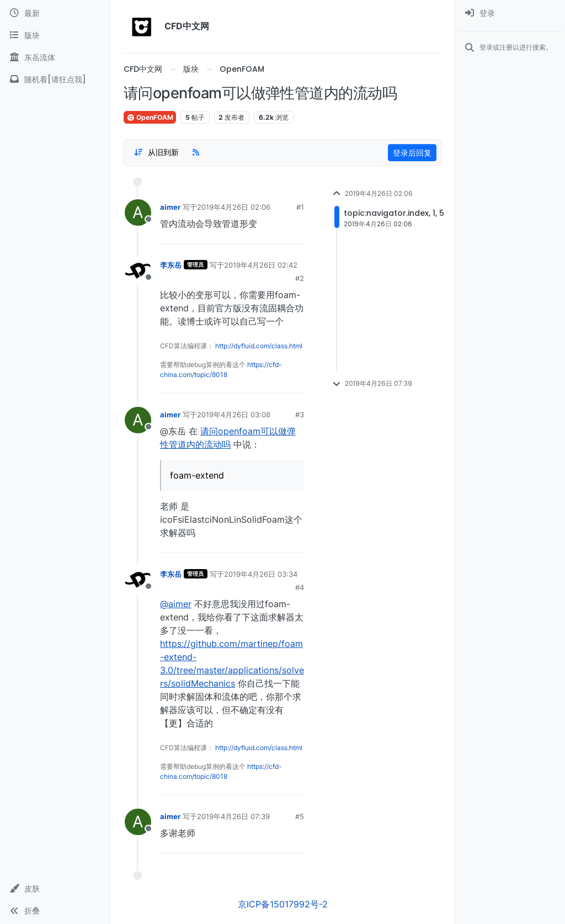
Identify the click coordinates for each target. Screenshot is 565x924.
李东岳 (171, 265)
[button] (55, 889)
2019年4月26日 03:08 (234, 415)
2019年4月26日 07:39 (233, 816)
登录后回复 (412, 153)
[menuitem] (510, 13)
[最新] (55, 13)
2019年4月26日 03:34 (261, 574)
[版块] (55, 35)
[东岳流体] (55, 57)
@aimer (176, 604)
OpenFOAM (150, 117)
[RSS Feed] (196, 152)
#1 (300, 207)
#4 (300, 587)
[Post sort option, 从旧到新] (156, 152)
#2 (300, 278)
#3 (300, 415)
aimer (170, 207)
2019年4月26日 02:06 (234, 207)
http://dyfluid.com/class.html (259, 346)
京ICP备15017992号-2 (283, 904)
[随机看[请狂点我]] (55, 79)
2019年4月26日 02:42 (261, 265)
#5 (300, 816)
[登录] (510, 13)
